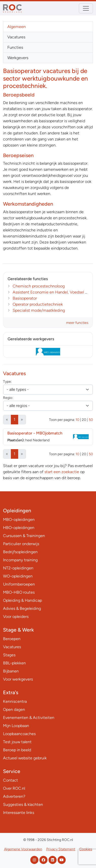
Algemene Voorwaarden (23, 849)
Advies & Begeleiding (22, 608)
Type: (7, 382)
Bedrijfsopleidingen (20, 552)
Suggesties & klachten (23, 804)
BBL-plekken (14, 663)
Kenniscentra (15, 701)
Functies (15, 47)
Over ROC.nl (14, 788)
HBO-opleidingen (19, 528)
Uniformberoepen (19, 584)
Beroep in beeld (17, 750)
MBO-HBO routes (19, 592)
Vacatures (16, 37)
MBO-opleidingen (19, 520)
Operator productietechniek (38, 304)
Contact (10, 780)
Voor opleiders (16, 617)
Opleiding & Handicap (22, 600)
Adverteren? (14, 796)
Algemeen (17, 27)
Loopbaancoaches (19, 734)
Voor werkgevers (18, 679)
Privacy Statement (61, 849)
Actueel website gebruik (25, 758)
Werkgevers (18, 58)
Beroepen (12, 639)
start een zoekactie (62, 472)
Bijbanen (11, 671)
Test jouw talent (17, 742)
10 (77, 420)
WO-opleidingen (18, 576)
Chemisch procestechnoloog (39, 286)
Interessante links (19, 813)
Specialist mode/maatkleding (39, 310)
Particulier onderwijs (21, 544)
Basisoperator (25, 298)
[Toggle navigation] (86, 8)
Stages (9, 655)
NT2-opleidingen (18, 568)
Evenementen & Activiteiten (29, 718)
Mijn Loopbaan (16, 726)
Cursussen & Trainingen (24, 536)
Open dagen (14, 709)
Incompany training (20, 560)
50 (91, 420)
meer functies (77, 323)
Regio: (8, 398)
